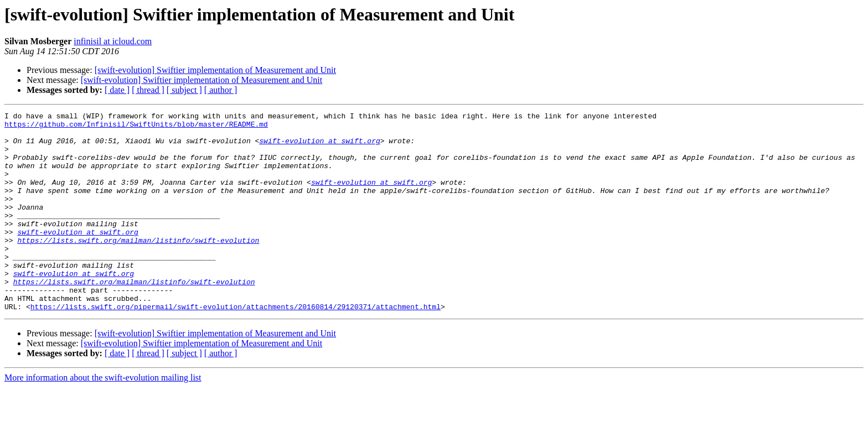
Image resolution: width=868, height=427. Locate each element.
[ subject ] (184, 90)
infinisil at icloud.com (113, 41)
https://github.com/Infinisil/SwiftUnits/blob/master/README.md (136, 127)
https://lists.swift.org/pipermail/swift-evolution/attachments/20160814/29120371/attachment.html (236, 346)
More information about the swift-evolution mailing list (103, 417)
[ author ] (221, 90)
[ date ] (117, 90)
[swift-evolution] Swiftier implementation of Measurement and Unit (215, 70)
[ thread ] (148, 90)
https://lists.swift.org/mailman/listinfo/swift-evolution (138, 267)
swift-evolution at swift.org (319, 147)
